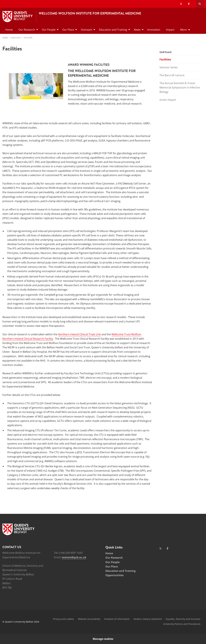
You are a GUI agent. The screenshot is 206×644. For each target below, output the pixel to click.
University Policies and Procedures (182, 624)
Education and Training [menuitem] (113, 30)
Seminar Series (169, 67)
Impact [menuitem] (170, 30)
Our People (112, 562)
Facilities (28, 38)
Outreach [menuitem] (87, 30)
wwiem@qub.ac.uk (74, 557)
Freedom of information (117, 619)
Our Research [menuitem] (27, 30)
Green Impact (168, 100)
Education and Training (120, 571)
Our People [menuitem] (49, 30)
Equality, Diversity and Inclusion (183, 619)
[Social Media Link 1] (160, 548)
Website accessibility (89, 619)
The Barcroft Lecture (172, 75)
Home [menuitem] (9, 30)
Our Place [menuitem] (68, 30)
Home (5, 38)
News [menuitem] (137, 30)
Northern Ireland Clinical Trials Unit (80, 334)
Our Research (114, 558)
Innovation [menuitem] (154, 30)
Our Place (16, 38)
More (183, 30)
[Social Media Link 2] (168, 548)
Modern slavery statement (148, 619)
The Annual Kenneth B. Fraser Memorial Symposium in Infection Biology (180, 87)
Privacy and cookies (64, 619)
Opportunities (115, 575)
